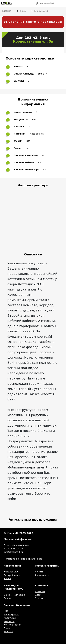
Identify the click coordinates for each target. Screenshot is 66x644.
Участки (9, 632)
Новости (40, 591)
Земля (7, 598)
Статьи (39, 598)
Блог (38, 595)
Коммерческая (12, 625)
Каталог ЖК (11, 572)
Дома (7, 628)
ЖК (6, 611)
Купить (39, 572)
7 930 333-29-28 (13, 549)
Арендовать (42, 575)
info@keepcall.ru (13, 552)
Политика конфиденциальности (23, 559)
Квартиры (10, 618)
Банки (7, 578)
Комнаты (9, 621)
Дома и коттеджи (14, 595)
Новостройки (12, 615)
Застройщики (12, 575)
